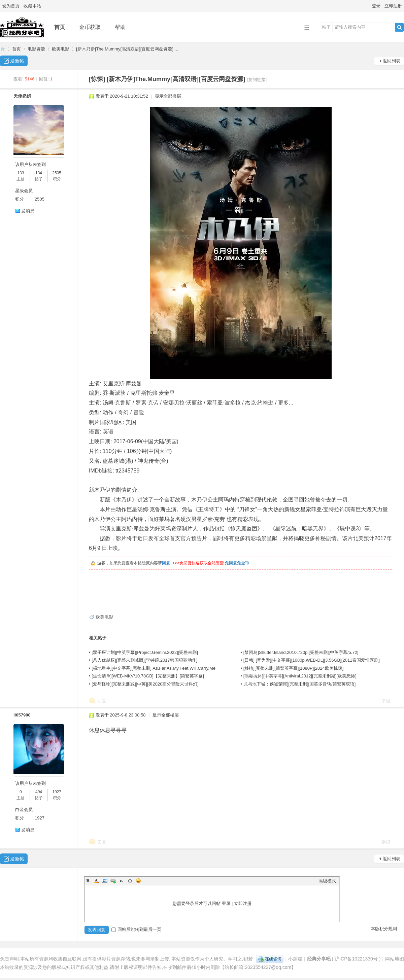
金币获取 (90, 27)
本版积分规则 (384, 929)
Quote (122, 881)
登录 (376, 6)
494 (39, 792)
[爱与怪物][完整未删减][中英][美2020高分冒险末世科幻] (145, 684)
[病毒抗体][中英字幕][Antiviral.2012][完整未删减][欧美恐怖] (300, 676)
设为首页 (11, 6)
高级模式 (327, 881)
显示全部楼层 (168, 96)
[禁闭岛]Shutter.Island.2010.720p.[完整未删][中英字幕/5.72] (301, 652)
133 (21, 173)
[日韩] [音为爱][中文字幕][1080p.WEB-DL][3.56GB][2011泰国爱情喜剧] (312, 660)
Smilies (138, 881)
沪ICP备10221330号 (356, 959)
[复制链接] (257, 80)
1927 (57, 792)
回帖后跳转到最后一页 (136, 929)
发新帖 (17, 61)
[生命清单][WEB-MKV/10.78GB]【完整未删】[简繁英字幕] (148, 676)
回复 (166, 563)
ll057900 (22, 715)
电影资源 (36, 49)
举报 (386, 701)
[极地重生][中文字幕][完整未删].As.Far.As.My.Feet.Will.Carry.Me (154, 668)
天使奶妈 (22, 96)
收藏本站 (32, 6)
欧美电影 (61, 49)
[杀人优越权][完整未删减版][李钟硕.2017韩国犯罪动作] (144, 660)
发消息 (28, 211)
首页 (60, 27)
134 (39, 173)
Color (96, 881)
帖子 (326, 27)
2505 (57, 173)
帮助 (120, 27)
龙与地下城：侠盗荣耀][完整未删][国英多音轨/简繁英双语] (300, 684)
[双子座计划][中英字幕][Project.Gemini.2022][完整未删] (145, 652)
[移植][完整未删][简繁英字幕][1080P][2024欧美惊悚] (294, 668)
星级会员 (24, 191)
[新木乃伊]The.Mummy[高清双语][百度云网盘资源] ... (127, 49)
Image (105, 881)
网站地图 (395, 959)
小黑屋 (295, 959)
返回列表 (392, 61)
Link (113, 881)
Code (130, 881)
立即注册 (393, 6)
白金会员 (24, 810)
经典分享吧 (3, 49)
